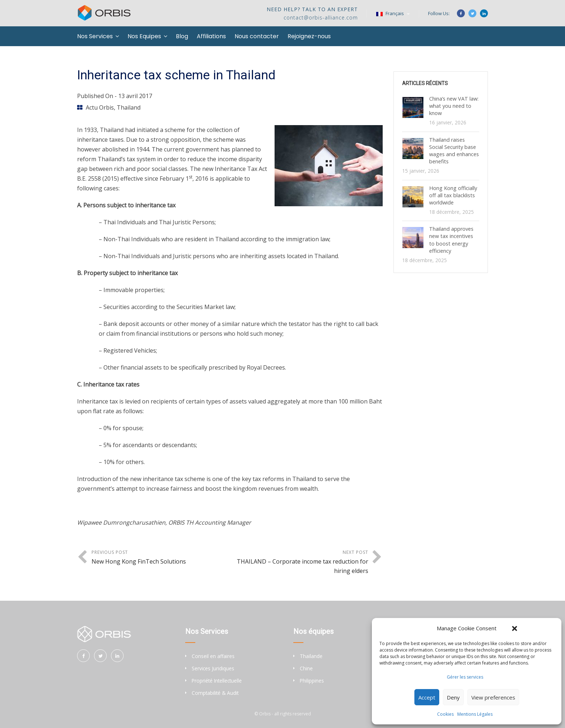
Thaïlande (311, 656)
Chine (306, 668)
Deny (453, 697)
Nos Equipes (144, 36)
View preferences (493, 697)
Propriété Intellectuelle (217, 681)
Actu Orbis (100, 107)
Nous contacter (257, 36)
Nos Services (95, 36)
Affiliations (211, 36)
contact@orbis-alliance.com (321, 17)
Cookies (445, 714)
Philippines (312, 681)
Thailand (129, 107)
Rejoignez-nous (309, 36)
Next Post (299, 562)
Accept (427, 697)
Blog (182, 36)
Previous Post (161, 558)
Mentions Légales (475, 714)
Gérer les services (465, 677)
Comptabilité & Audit (215, 693)
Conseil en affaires (213, 656)
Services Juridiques (213, 668)
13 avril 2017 (135, 96)
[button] (515, 628)
